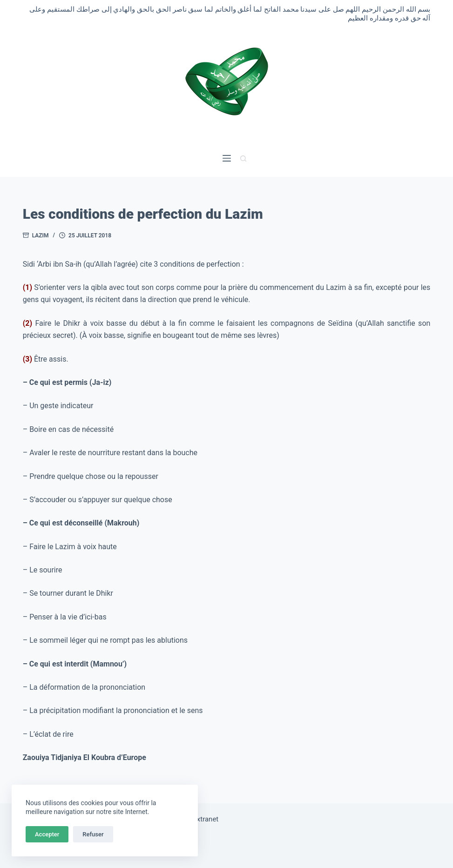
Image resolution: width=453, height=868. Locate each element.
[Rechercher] (243, 158)
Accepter (47, 834)
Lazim (41, 236)
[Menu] (227, 158)
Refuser (93, 834)
